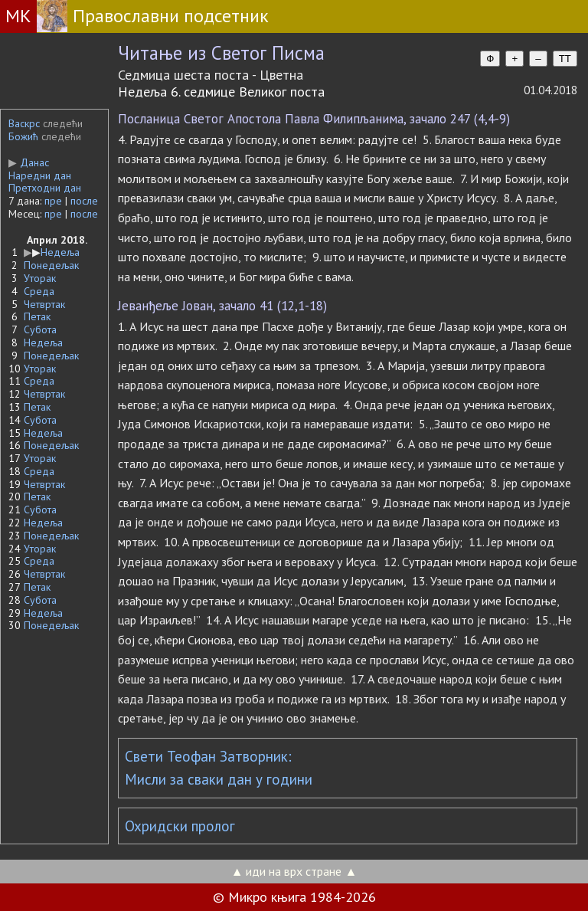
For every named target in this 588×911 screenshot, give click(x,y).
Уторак (40, 278)
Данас (29, 162)
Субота (40, 329)
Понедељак (51, 265)
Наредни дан (40, 175)
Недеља (60, 252)
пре (53, 201)
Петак (37, 316)
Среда (39, 291)
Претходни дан (45, 188)
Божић (23, 136)
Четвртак (44, 304)
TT (565, 59)
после (84, 201)
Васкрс (24, 123)
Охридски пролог (180, 826)
